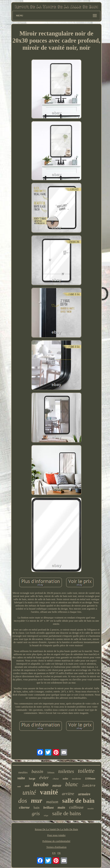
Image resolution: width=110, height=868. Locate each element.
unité (29, 792)
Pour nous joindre (56, 835)
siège (46, 815)
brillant (48, 808)
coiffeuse (76, 807)
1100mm (90, 778)
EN (54, 853)
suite (21, 778)
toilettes (66, 771)
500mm (51, 773)
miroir (57, 786)
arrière (68, 794)
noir (19, 786)
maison (52, 802)
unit (27, 786)
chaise (56, 779)
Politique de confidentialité (56, 841)
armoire (84, 794)
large (32, 778)
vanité (49, 792)
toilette (86, 771)
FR (59, 853)
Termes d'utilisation (56, 847)
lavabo (41, 784)
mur (37, 801)
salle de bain (78, 801)
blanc (72, 784)
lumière (89, 786)
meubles (23, 772)
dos (23, 801)
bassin (37, 772)
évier (44, 778)
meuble (91, 808)
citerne (24, 807)
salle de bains (67, 813)
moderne (76, 779)
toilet (65, 779)
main (61, 807)
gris (36, 813)
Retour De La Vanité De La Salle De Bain (56, 829)
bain (37, 808)
